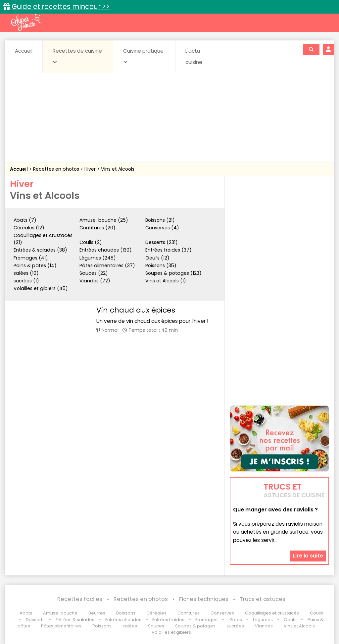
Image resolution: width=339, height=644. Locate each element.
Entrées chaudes (123, 620)
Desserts (35, 620)
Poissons (102, 626)
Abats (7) (25, 220)
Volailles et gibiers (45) (41, 288)
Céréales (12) (29, 228)
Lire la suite (308, 556)
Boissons (126, 613)
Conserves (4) (162, 228)
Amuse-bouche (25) (104, 220)
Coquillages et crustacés (272, 613)
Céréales (156, 613)
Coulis (316, 613)
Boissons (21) (160, 220)
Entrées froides (168, 620)
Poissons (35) (161, 265)
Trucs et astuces (263, 599)
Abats (26, 613)
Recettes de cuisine (77, 56)
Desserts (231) (162, 242)
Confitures (189, 613)
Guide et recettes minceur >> (61, 6)
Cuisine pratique (143, 56)
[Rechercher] (311, 49)
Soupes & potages (195, 626)
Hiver (91, 169)
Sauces (156, 626)
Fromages (206, 620)
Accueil (24, 51)
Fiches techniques (204, 599)
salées (130, 626)
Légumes (263, 620)
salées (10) (26, 273)
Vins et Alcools (118, 169)
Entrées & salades (75, 620)
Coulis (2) (91, 242)
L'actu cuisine (194, 57)
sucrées (235, 626)
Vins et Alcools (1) (166, 281)
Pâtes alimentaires (61, 626)
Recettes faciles (80, 599)
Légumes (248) (98, 258)
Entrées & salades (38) (40, 250)
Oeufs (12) (157, 258)
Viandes (264, 626)
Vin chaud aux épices (136, 310)
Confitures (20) (97, 228)
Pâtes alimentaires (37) (107, 265)
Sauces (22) (94, 273)
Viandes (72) (95, 281)
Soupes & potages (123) (173, 273)
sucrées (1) (26, 281)
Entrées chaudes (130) (106, 250)
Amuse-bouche (60, 613)
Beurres (97, 613)
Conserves (222, 613)
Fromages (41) (31, 258)
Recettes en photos (57, 169)
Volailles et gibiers (171, 632)
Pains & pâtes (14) (35, 265)
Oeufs (291, 620)
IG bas (235, 620)
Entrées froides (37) (169, 250)
